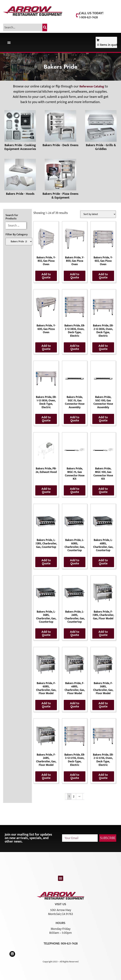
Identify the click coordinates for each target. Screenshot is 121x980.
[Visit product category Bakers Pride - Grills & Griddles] (101, 131)
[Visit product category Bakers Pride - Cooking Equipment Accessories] (20, 131)
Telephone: (52, 944)
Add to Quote (46, 276)
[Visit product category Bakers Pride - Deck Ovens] (60, 129)
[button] (9, 42)
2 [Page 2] (74, 796)
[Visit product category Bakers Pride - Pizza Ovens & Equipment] (60, 180)
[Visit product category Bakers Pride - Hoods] (20, 178)
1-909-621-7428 (88, 17)
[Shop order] (98, 214)
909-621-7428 (69, 944)
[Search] (45, 27)
